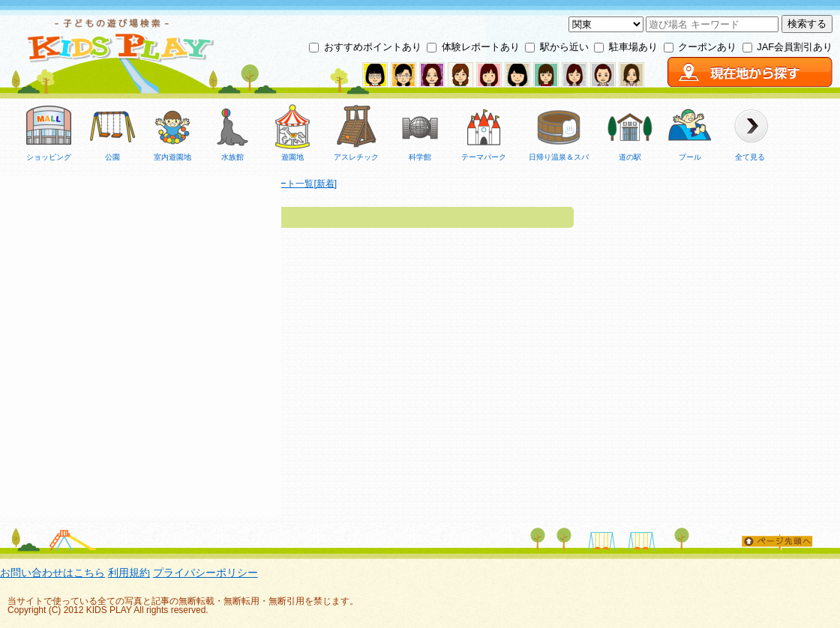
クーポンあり (707, 47)
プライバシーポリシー (205, 573)
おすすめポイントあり (373, 47)
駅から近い (564, 47)
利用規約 (129, 573)
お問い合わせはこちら (52, 573)
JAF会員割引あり (795, 47)
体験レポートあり (481, 47)
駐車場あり (633, 47)
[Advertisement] (141, 317)
